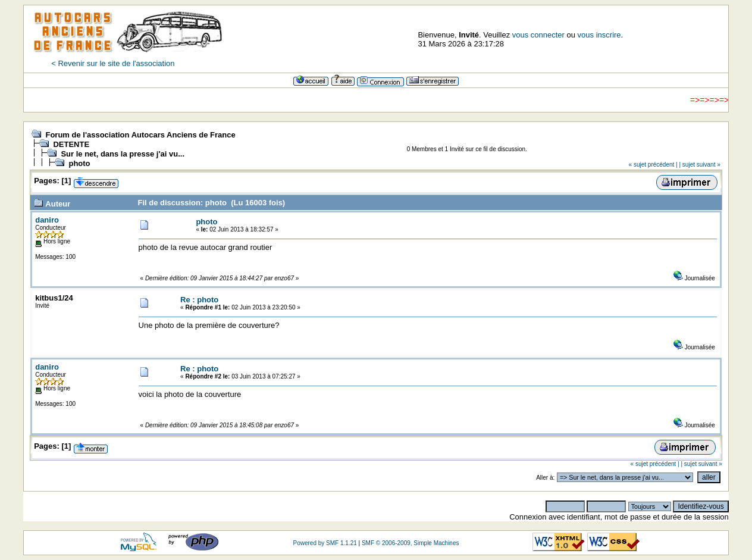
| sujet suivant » (699, 165)
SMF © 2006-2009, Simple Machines (411, 543)
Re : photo (199, 300)
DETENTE (71, 144)
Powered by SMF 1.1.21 (325, 543)
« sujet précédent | (653, 165)
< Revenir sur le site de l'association (113, 63)
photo (79, 163)
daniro (47, 220)
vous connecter (538, 35)
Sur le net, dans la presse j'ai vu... (123, 154)
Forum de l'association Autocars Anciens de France (140, 135)
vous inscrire (599, 35)
